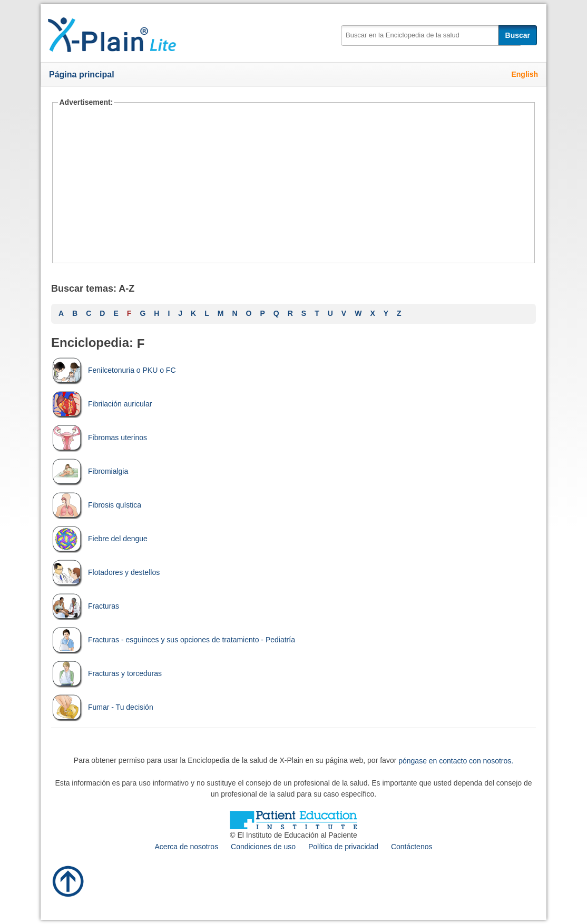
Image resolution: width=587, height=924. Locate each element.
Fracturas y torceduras (106, 673)
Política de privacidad (343, 847)
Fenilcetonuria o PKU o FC (114, 370)
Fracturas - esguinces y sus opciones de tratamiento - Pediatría (173, 640)
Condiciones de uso (263, 847)
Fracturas (85, 606)
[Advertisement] (293, 184)
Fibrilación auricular (101, 404)
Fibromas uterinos (99, 438)
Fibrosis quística (96, 505)
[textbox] (431, 36)
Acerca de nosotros (187, 847)
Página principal (82, 74)
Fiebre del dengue (99, 539)
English (525, 74)
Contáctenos (412, 847)
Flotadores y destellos (105, 572)
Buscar (518, 35)
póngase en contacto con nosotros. (456, 761)
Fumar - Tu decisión (102, 707)
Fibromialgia (90, 471)
